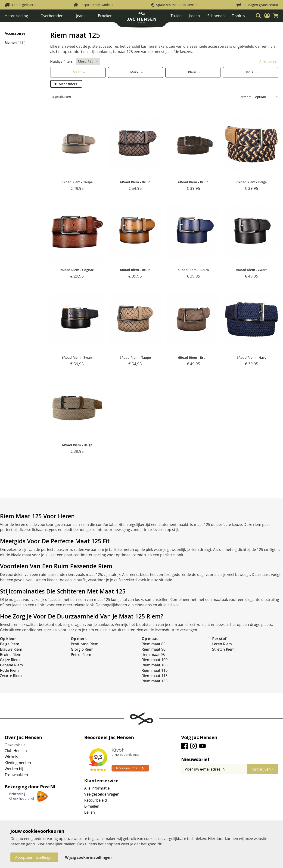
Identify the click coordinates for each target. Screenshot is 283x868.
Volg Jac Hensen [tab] (199, 737)
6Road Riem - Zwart (252, 270)
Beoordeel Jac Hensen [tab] (109, 737)
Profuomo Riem (85, 644)
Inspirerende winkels (97, 5)
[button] (267, 16)
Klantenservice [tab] (101, 781)
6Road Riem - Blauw (193, 270)
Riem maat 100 (155, 660)
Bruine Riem (11, 655)
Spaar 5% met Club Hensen (177, 5)
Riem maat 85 (154, 644)
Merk (135, 72)
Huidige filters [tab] (61, 61)
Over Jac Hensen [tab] (23, 737)
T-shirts (238, 16)
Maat (77, 72)
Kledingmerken (18, 763)
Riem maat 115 (155, 676)
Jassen (194, 16)
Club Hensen (16, 751)
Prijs (250, 72)
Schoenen (216, 16)
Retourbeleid (96, 800)
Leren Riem (222, 644)
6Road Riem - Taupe (77, 182)
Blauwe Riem (11, 649)
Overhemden (52, 16)
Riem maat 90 (154, 649)
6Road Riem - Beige (252, 182)
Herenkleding (16, 16)
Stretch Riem (223, 649)
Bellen (90, 812)
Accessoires (45, 26)
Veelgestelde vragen (102, 794)
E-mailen (92, 806)
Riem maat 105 (155, 665)
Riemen (61, 26)
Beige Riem (10, 644)
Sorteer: (245, 97)
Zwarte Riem (11, 676)
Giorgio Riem (82, 649)
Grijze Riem (10, 660)
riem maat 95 (153, 655)
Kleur (193, 72)
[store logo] (142, 19)
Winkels (11, 757)
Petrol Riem (81, 655)
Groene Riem (11, 665)
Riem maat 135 (155, 681)
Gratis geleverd (24, 5)
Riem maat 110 (155, 670)
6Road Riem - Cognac (77, 270)
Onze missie (15, 745)
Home (9, 26)
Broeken (105, 16)
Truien (176, 16)
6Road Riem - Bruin (135, 182)
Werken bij (14, 769)
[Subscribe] (263, 769)
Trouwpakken (16, 775)
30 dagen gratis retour (261, 5)
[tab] (230, 759)
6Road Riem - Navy (252, 358)
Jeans (81, 16)
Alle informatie (97, 788)
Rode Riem (9, 670)
